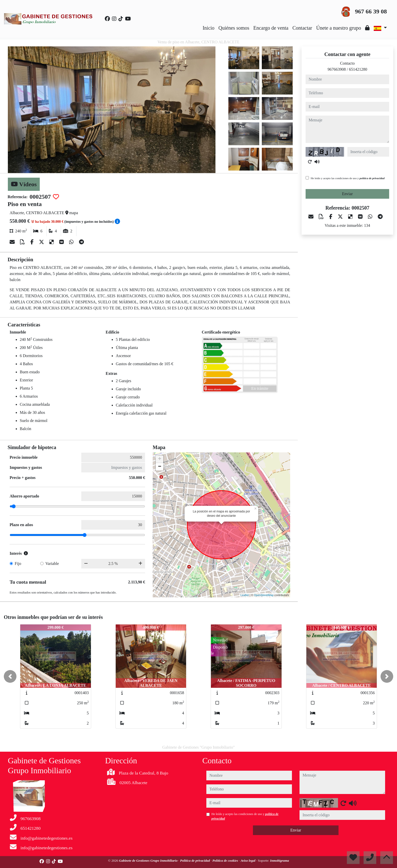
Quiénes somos (234, 28)
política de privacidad (372, 178)
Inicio (209, 28)
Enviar (348, 194)
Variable (52, 564)
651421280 (358, 69)
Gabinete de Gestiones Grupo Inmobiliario (149, 861)
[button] (10, 676)
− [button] (160, 467)
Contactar (302, 28)
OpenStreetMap (264, 595)
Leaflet (245, 595)
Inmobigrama (280, 861)
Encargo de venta (271, 28)
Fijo (18, 564)
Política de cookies (226, 861)
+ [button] (160, 459)
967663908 (337, 69)
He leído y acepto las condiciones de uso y (348, 178)
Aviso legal (248, 861)
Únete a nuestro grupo (339, 28)
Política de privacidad (195, 861)
